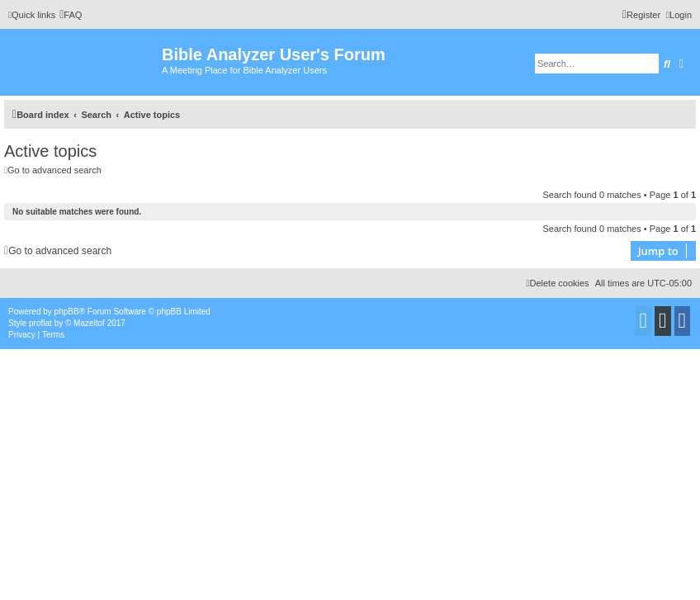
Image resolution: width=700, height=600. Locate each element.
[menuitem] (71, 15)
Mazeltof (89, 323)
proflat (40, 323)
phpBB (67, 312)
